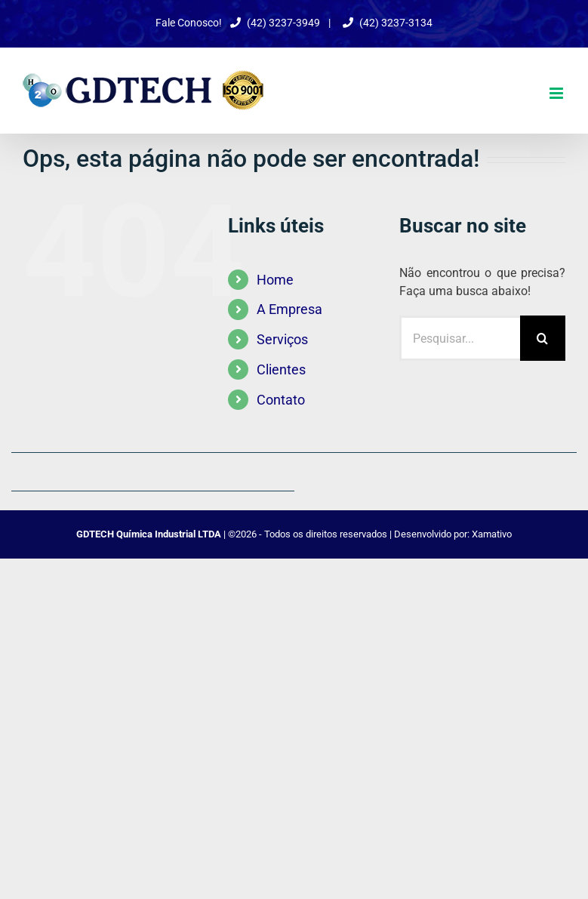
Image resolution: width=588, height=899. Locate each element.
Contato (281, 400)
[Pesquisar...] (460, 338)
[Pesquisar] (543, 338)
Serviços (282, 339)
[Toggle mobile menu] (557, 93)
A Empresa (289, 309)
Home (275, 280)
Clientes (281, 369)
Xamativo (492, 534)
